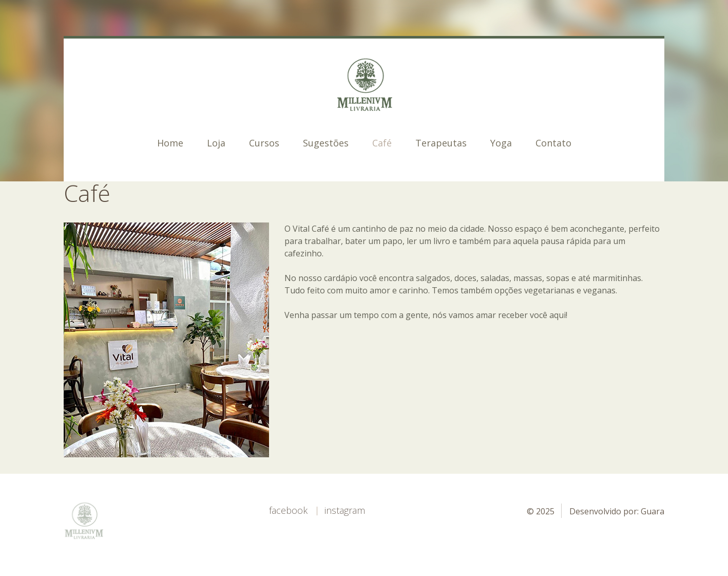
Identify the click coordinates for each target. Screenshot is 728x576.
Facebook (288, 510)
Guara (653, 511)
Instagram (345, 510)
